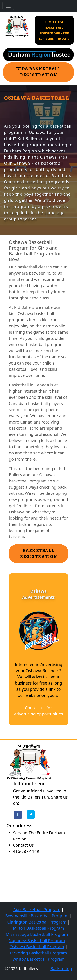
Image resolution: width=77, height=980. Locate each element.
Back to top (61, 969)
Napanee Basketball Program (37, 941)
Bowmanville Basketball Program (37, 916)
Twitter (31, 815)
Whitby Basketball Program (38, 959)
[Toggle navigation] (8, 6)
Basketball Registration (38, 554)
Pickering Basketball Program (38, 953)
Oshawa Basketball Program (37, 947)
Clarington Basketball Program (37, 922)
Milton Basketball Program (39, 928)
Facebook (18, 815)
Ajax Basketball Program (37, 910)
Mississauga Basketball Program (37, 934)
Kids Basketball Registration (39, 72)
